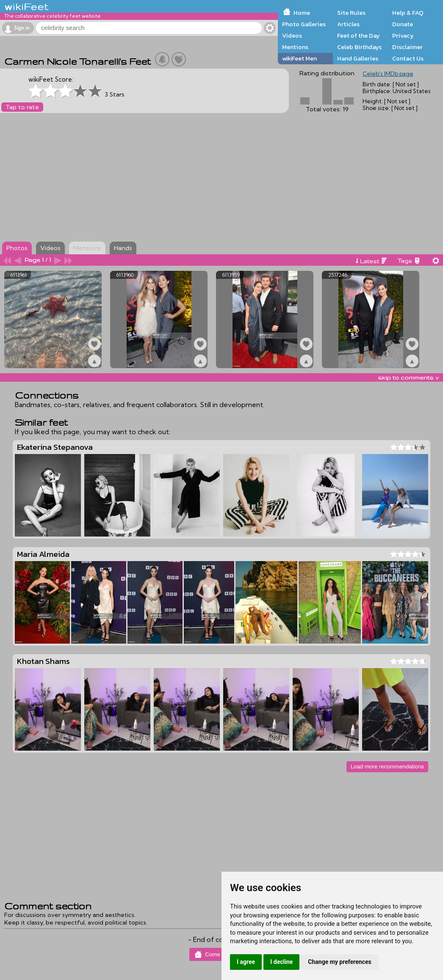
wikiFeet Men (299, 58)
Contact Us (408, 58)
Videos (292, 36)
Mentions (295, 47)
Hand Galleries (358, 58)
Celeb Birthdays (359, 47)
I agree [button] (246, 962)
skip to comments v (408, 377)
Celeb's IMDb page (388, 74)
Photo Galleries (304, 24)
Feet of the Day (359, 36)
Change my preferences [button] (339, 962)
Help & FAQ (408, 13)
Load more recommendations (387, 767)
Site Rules (351, 13)
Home (302, 13)
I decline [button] (281, 962)
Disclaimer (407, 47)
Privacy (403, 36)
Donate (403, 24)
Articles (348, 24)
